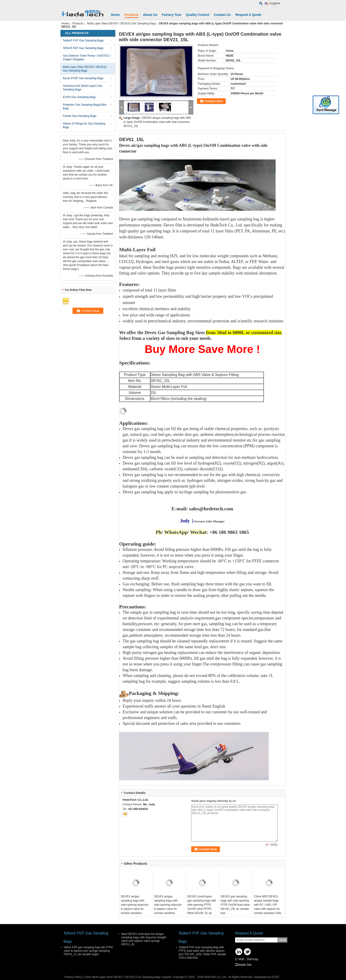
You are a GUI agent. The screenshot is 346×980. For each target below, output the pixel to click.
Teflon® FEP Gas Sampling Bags (83, 48)
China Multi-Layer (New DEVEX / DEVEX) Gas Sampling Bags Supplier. (128, 977)
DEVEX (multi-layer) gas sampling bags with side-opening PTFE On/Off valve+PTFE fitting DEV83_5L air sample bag (202, 907)
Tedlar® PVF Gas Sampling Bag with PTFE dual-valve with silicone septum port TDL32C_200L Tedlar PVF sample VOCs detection (202, 953)
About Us (150, 15)
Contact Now (214, 101)
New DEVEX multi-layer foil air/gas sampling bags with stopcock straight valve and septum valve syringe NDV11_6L (144, 939)
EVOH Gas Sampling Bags (79, 97)
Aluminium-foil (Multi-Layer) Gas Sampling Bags (82, 88)
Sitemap (252, 959)
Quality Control (198, 15)
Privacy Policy (73, 977)
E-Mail (240, 959)
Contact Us (222, 15)
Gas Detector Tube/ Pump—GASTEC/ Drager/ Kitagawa (86, 58)
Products (131, 15)
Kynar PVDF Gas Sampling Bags (83, 78)
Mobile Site (243, 965)
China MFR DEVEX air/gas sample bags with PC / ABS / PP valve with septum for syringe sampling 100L (268, 905)
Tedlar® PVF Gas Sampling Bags (83, 40)
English (275, 3)
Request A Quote (248, 15)
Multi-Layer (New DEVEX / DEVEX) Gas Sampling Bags (121, 23)
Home (115, 15)
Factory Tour (172, 15)
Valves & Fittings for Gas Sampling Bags (84, 125)
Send (282, 940)
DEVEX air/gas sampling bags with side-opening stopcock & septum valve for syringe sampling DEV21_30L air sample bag (168, 909)
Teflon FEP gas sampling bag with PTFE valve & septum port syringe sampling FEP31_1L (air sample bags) (88, 951)
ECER (275, 977)
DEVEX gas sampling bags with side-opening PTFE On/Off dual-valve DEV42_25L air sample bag (235, 905)
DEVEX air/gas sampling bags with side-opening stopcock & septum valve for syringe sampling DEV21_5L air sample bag (134, 909)
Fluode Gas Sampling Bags (80, 116)
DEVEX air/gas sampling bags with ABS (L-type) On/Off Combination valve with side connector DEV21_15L (157, 122)
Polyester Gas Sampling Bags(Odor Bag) (85, 107)
